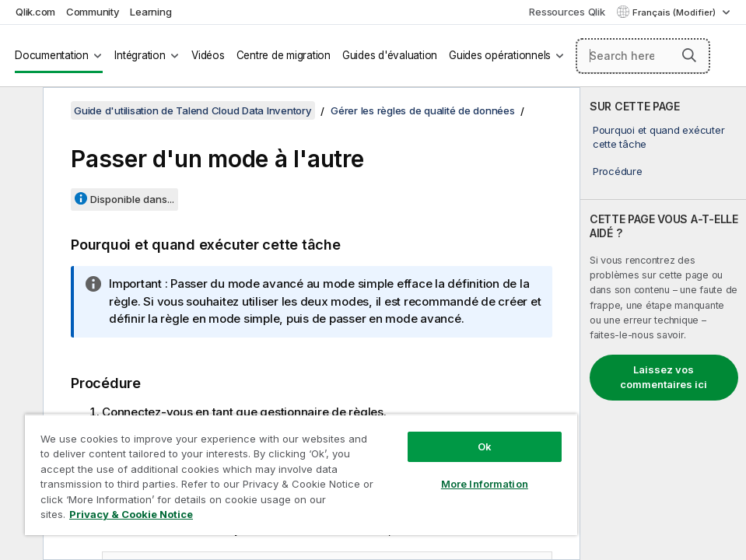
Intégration (140, 55)
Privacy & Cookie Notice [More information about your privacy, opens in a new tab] (131, 514)
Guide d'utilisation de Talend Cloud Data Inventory (193, 110)
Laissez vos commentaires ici (664, 377)
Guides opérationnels (500, 55)
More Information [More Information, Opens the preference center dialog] (485, 484)
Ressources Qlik (567, 12)
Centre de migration (284, 55)
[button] (689, 55)
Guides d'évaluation (390, 55)
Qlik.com (35, 12)
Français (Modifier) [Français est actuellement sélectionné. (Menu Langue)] (675, 12)
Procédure (618, 171)
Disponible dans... (132, 199)
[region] (301, 474)
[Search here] (643, 56)
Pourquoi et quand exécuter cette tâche (659, 137)
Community (93, 12)
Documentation (52, 55)
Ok (485, 446)
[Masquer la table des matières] (19, 111)
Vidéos (208, 55)
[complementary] (663, 324)
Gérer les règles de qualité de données (423, 110)
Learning (151, 12)
